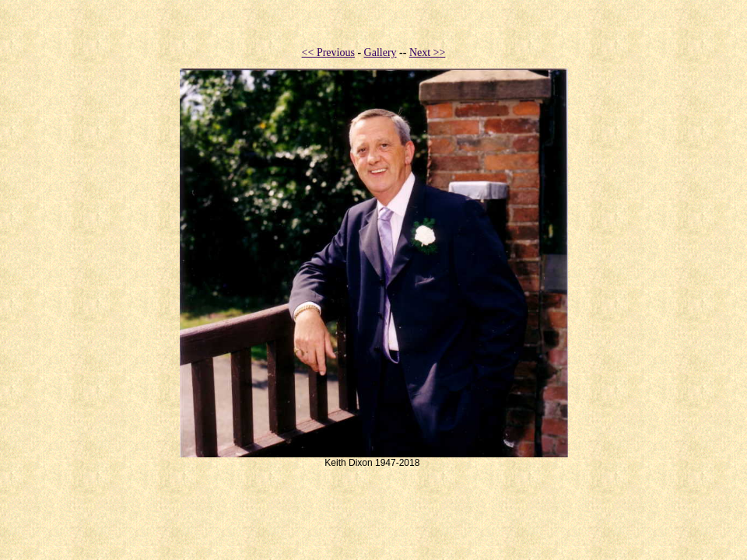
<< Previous (328, 52)
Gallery (381, 52)
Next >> (428, 52)
